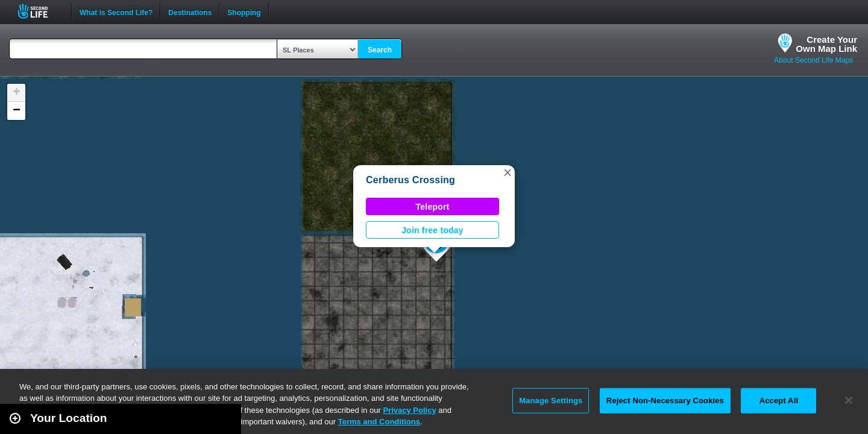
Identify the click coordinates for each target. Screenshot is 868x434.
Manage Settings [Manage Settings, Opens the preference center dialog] (551, 401)
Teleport (433, 207)
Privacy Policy (409, 410)
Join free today (432, 230)
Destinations (190, 11)
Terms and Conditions (379, 422)
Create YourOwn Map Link (826, 44)
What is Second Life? (116, 11)
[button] (508, 172)
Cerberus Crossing (410, 180)
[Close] (849, 400)
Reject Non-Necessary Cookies (665, 401)
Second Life (39, 11)
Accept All (779, 401)
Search (380, 50)
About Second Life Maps (813, 60)
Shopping (244, 11)
